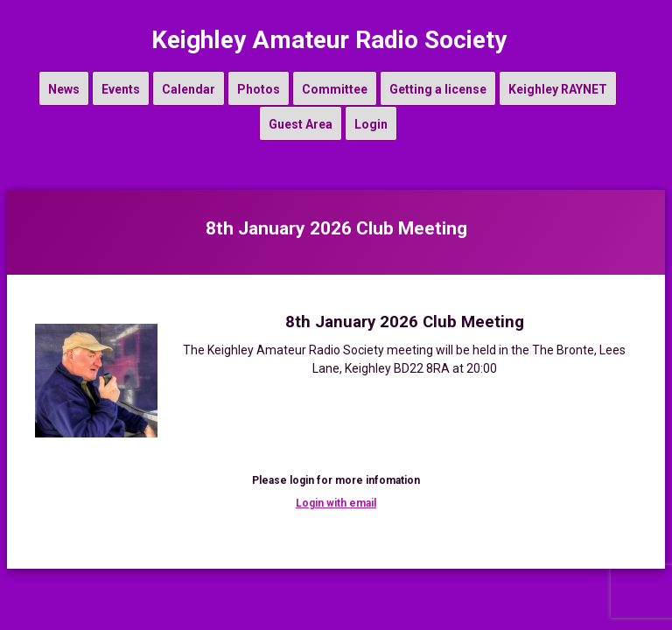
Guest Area (301, 124)
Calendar (189, 89)
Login (371, 124)
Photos (259, 89)
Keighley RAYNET (558, 89)
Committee (335, 89)
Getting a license (438, 89)
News (64, 89)
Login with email (336, 503)
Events (121, 89)
